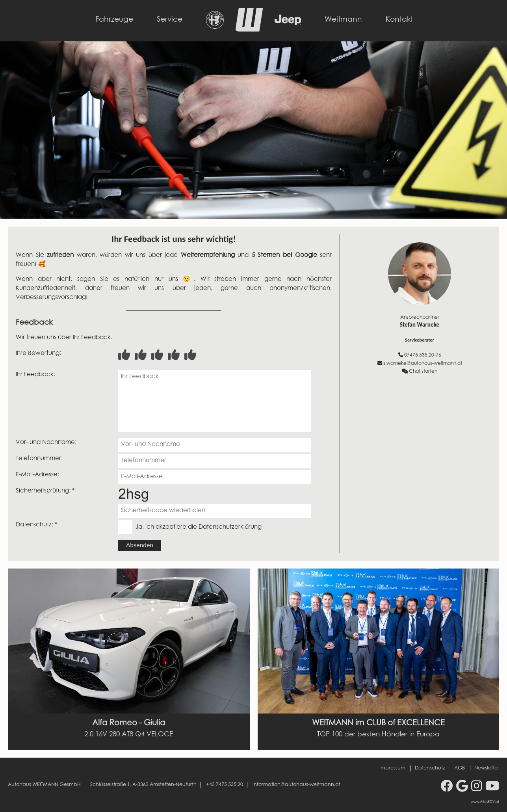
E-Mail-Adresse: (37, 475)
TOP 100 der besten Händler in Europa (378, 735)
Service (170, 20)
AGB (460, 768)
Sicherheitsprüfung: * (45, 491)
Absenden (140, 545)
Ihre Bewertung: (38, 354)
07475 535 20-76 (420, 355)
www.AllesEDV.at (485, 802)
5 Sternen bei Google (284, 255)
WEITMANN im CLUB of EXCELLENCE (378, 723)
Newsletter (487, 768)
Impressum (392, 768)
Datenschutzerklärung (230, 527)
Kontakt (399, 20)
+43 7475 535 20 (225, 785)
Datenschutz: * (37, 525)
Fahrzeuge (114, 20)
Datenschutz (430, 768)
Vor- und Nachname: (46, 443)
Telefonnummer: (39, 459)
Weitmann (343, 20)
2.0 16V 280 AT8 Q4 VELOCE (129, 735)
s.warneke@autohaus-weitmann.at (420, 363)
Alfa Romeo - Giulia (129, 723)
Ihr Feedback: (35, 375)
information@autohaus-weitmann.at (296, 785)
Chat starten (420, 371)
